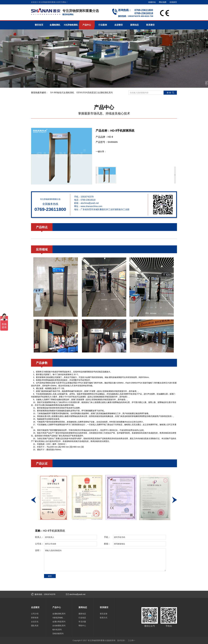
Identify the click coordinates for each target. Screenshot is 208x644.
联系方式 (104, 618)
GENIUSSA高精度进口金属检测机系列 (95, 93)
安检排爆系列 (58, 634)
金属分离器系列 (59, 622)
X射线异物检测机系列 (59, 618)
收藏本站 (152, 2)
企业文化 (35, 622)
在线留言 (173, 2)
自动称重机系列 (59, 626)
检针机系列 (57, 630)
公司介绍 (35, 614)
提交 (50, 576)
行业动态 (82, 618)
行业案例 (103, 25)
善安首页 (39, 25)
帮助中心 (82, 626)
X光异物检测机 (71, 25)
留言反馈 (104, 614)
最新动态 (82, 614)
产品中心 (87, 25)
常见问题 (82, 622)
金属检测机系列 (59, 614)
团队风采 (35, 626)
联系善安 (150, 25)
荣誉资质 (35, 618)
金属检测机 (55, 25)
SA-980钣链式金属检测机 (62, 93)
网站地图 (163, 2)
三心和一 (132, 640)
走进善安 (119, 25)
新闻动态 (135, 25)
